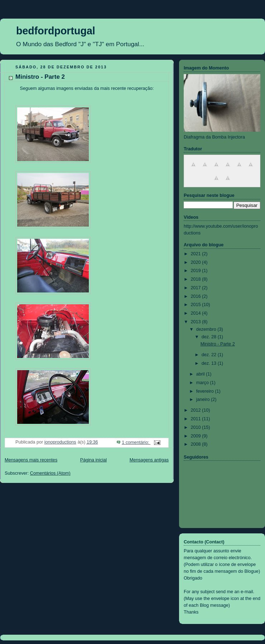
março (203, 383)
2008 (197, 444)
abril (201, 374)
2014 (197, 313)
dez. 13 (210, 363)
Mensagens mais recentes (31, 460)
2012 (197, 410)
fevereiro (206, 391)
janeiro (204, 400)
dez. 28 (210, 337)
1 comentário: (136, 442)
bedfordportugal (56, 31)
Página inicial (93, 460)
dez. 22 (210, 355)
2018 (197, 279)
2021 (197, 254)
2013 (197, 322)
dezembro (207, 329)
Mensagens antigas (149, 460)
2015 (197, 305)
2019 (197, 271)
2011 (197, 419)
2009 (197, 436)
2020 (197, 262)
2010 (197, 427)
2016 (197, 296)
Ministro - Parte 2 (40, 77)
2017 (197, 288)
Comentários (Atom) (50, 473)
